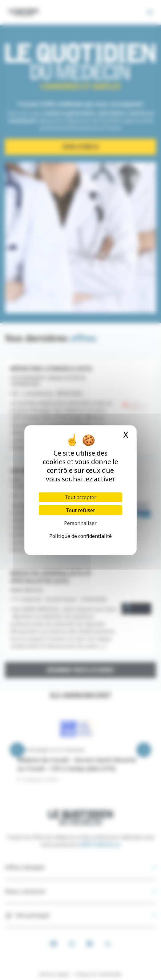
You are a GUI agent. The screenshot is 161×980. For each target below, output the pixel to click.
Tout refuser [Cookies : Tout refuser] (80, 510)
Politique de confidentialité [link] (80, 536)
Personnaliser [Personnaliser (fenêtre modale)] (80, 523)
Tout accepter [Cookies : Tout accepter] (80, 497)
